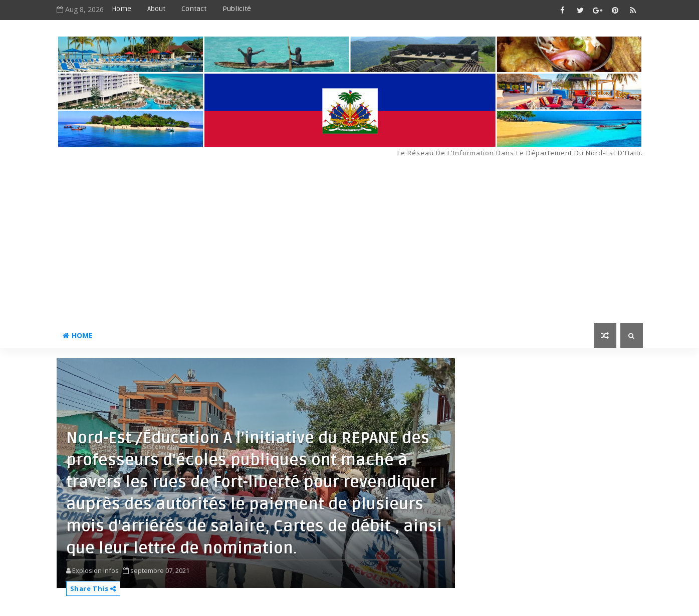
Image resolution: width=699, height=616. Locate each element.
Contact (194, 9)
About (156, 9)
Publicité (237, 9)
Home (122, 9)
